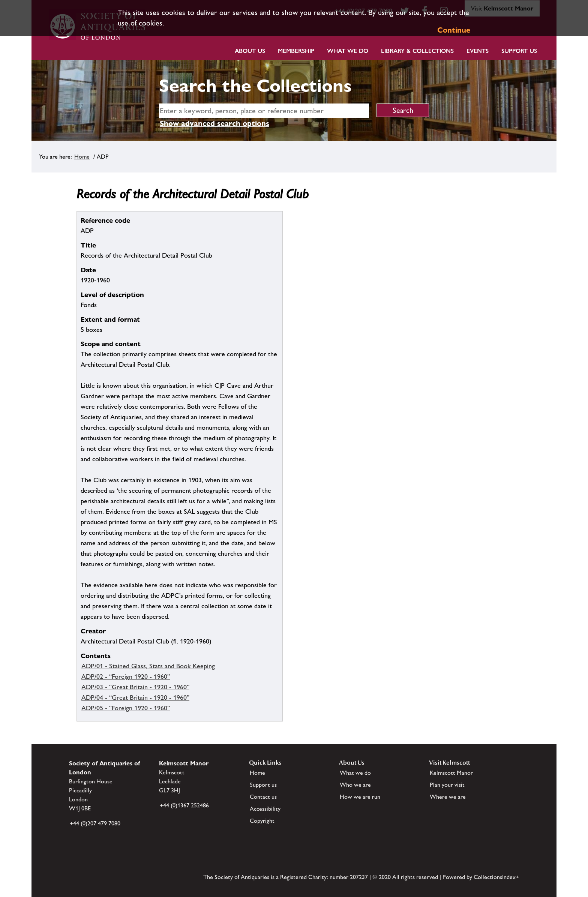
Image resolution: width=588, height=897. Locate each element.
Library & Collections (417, 51)
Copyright (262, 821)
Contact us (263, 797)
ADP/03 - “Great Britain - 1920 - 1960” (135, 687)
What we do (348, 51)
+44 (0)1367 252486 (184, 805)
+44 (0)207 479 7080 (95, 823)
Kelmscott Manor (451, 773)
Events (478, 51)
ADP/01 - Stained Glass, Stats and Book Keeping (148, 666)
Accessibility (265, 809)
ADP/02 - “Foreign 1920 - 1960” (126, 676)
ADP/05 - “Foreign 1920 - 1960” (126, 708)
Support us (263, 785)
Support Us (519, 51)
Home (82, 157)
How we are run (360, 797)
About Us (250, 51)
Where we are (448, 797)
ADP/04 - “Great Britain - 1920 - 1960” (135, 697)
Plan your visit (447, 785)
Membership (296, 51)
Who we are (355, 785)
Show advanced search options (214, 123)
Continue (454, 30)
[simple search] (264, 111)
